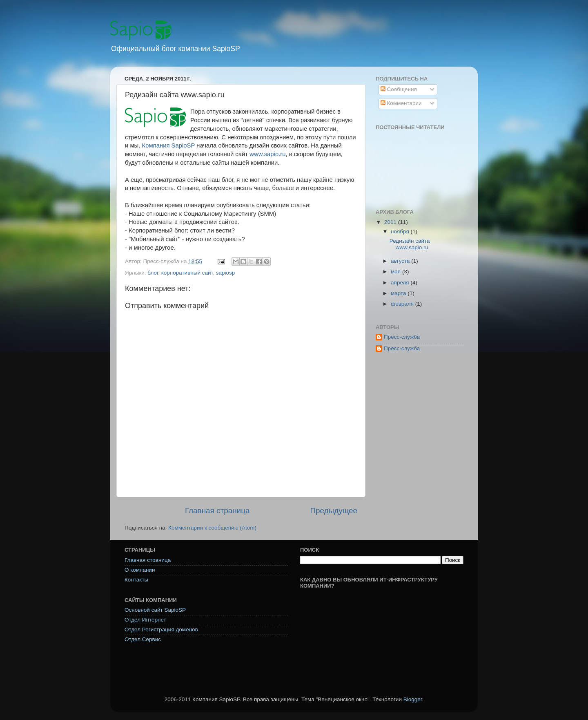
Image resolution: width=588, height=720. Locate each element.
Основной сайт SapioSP (155, 610)
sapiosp (226, 273)
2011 (391, 222)
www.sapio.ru (267, 154)
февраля (403, 304)
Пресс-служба (402, 337)
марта (399, 293)
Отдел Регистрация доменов (161, 629)
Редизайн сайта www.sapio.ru (410, 244)
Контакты (136, 580)
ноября (401, 231)
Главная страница (217, 511)
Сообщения (399, 89)
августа (401, 261)
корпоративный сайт (187, 273)
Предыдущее (334, 511)
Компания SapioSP (169, 145)
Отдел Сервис (143, 639)
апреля (401, 283)
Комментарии (401, 103)
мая (396, 272)
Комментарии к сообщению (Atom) (212, 528)
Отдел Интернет (145, 620)
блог (153, 273)
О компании (140, 570)
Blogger (413, 699)
